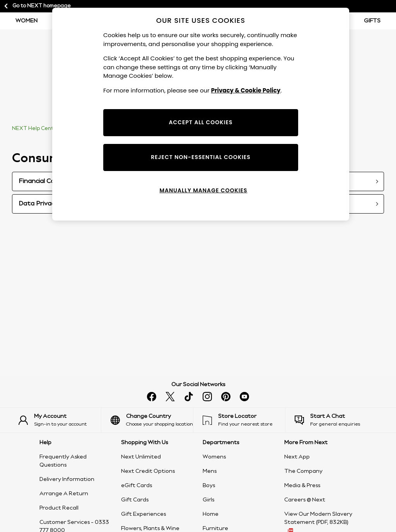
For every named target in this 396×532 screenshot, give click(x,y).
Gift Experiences (143, 514)
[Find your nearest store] (244, 420)
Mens (210, 471)
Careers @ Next (305, 500)
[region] (201, 114)
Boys (209, 486)
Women (26, 21)
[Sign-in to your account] (60, 420)
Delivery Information (67, 479)
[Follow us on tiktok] (189, 397)
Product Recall (59, 508)
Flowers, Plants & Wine (150, 529)
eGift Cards (137, 486)
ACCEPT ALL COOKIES (201, 122)
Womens (214, 457)
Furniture (215, 529)
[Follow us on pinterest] (226, 397)
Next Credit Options (148, 471)
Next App (297, 457)
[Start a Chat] (336, 420)
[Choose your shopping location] (152, 420)
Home (211, 514)
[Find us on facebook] (152, 397)
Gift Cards (135, 500)
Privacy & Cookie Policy (246, 90)
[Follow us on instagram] (207, 397)
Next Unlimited (141, 457)
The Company (303, 471)
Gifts (372, 21)
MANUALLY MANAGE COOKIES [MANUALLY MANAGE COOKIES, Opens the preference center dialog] (203, 190)
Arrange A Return (64, 494)
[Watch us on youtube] (244, 397)
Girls (208, 500)
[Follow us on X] (170, 397)
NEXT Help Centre (36, 129)
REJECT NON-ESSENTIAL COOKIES (201, 157)
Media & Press (302, 486)
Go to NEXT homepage (37, 6)
